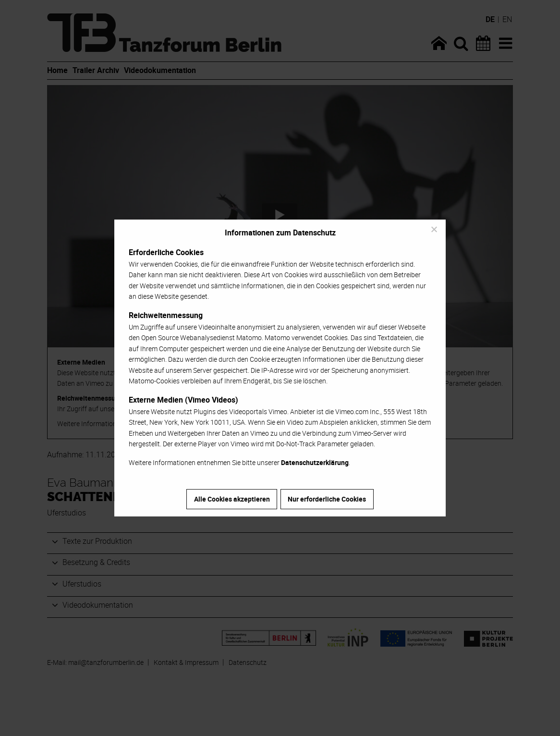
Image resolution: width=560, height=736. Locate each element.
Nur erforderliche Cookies (327, 499)
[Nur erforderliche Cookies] (434, 229)
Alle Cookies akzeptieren (232, 499)
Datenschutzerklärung (315, 462)
